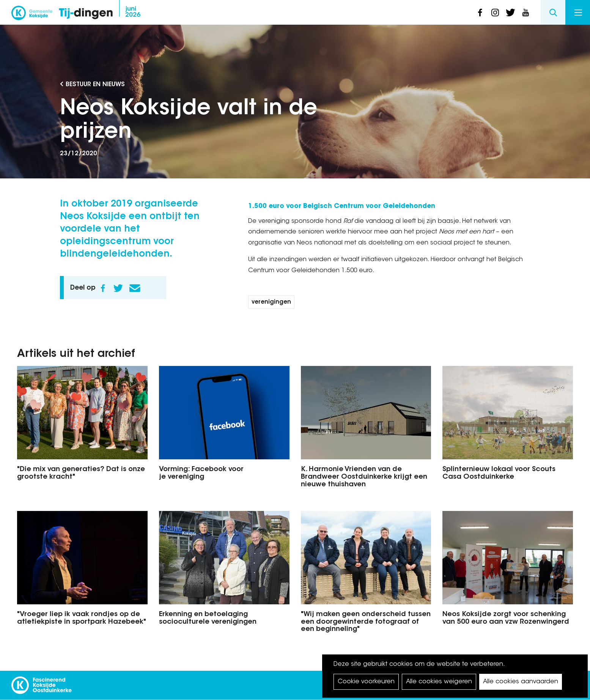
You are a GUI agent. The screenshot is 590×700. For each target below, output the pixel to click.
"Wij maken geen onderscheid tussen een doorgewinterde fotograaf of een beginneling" (366, 622)
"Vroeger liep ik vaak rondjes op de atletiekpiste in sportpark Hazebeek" (82, 618)
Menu (578, 13)
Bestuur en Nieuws (95, 85)
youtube (525, 13)
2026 (133, 12)
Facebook (103, 288)
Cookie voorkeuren (366, 682)
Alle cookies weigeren (439, 682)
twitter (510, 13)
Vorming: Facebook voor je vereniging (201, 473)
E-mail (135, 288)
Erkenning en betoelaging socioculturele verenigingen (208, 618)
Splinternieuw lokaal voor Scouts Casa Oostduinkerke (499, 473)
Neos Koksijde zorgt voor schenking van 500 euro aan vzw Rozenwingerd (506, 618)
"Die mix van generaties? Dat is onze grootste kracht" (81, 473)
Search (553, 12)
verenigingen (271, 302)
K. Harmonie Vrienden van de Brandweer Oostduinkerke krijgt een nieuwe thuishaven (364, 477)
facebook (480, 13)
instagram (495, 13)
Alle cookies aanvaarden (521, 682)
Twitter (118, 288)
